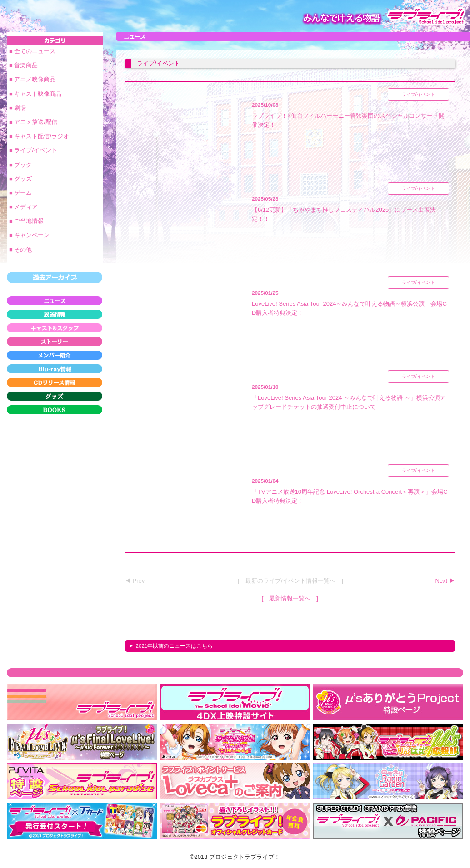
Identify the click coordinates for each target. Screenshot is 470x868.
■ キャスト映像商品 (35, 94)
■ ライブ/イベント (33, 150)
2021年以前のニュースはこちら (174, 646)
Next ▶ (445, 581)
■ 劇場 (17, 108)
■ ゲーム (20, 193)
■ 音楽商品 (23, 65)
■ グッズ (20, 179)
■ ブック (20, 165)
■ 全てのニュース (32, 51)
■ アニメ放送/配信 (33, 122)
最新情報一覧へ (290, 598)
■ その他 (20, 250)
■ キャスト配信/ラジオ (39, 136)
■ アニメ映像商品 (32, 79)
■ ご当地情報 (26, 221)
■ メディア (23, 207)
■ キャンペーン (29, 235)
